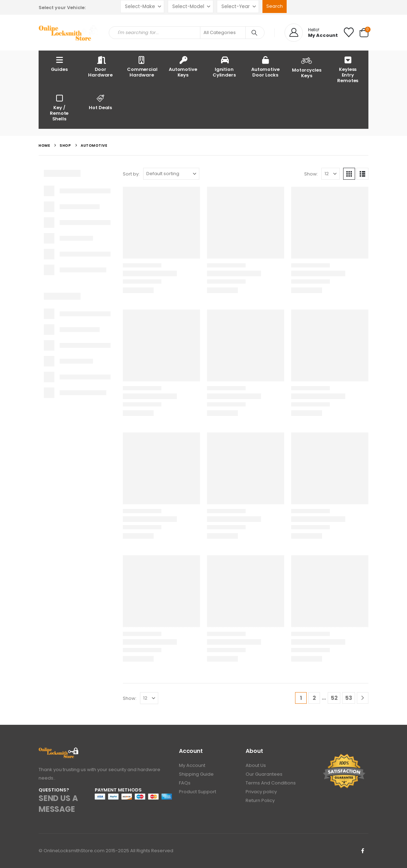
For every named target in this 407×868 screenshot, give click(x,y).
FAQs (185, 783)
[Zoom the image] (59, 751)
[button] (349, 174)
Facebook (362, 851)
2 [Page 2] (314, 698)
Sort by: (131, 174)
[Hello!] (311, 33)
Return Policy (260, 800)
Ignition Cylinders (224, 67)
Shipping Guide (196, 774)
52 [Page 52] (334, 698)
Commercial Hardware (142, 67)
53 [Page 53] (349, 698)
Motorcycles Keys (307, 67)
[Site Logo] (68, 33)
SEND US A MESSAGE (58, 804)
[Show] (331, 174)
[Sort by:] (171, 174)
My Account (192, 765)
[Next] (363, 698)
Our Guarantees (264, 774)
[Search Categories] (223, 33)
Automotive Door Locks (265, 67)
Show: (311, 174)
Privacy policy (261, 792)
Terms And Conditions (271, 783)
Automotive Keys (183, 67)
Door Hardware (100, 67)
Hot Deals (101, 102)
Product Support (198, 792)
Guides (59, 64)
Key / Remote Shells (59, 108)
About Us (256, 765)
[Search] (254, 33)
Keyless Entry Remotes (348, 69)
